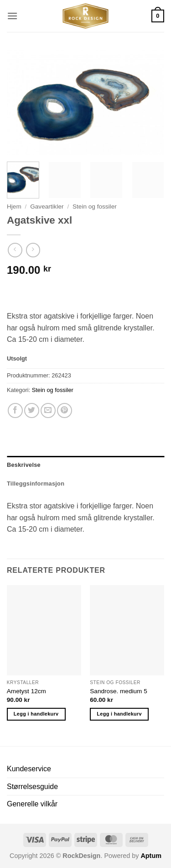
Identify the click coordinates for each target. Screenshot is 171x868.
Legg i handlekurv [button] (36, 714)
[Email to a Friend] (48, 410)
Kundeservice (29, 769)
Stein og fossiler (95, 207)
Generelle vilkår (32, 804)
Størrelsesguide (32, 787)
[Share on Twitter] (32, 410)
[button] (12, 16)
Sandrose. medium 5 (118, 691)
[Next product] (15, 250)
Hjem (14, 207)
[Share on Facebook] (15, 410)
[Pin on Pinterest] (65, 410)
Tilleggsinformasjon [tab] (36, 484)
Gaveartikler (47, 207)
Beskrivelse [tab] (24, 465)
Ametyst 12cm (26, 691)
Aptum (151, 856)
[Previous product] (33, 250)
